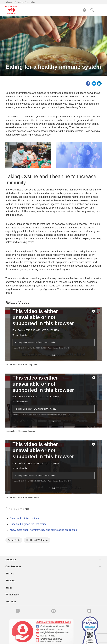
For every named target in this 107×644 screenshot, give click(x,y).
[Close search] (100, 10)
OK (53, 355)
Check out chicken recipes (24, 518)
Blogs (9, 588)
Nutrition (11, 602)
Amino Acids (14, 540)
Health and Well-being (37, 540)
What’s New (12, 595)
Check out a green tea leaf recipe (28, 524)
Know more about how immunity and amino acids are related (43, 530)
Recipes (10, 581)
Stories (10, 574)
